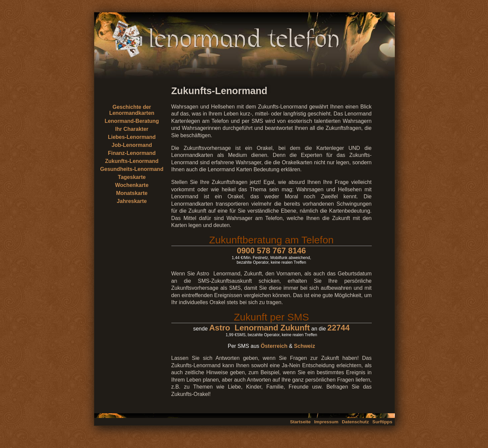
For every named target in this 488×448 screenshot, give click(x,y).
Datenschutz (356, 422)
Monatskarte (132, 193)
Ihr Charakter (132, 129)
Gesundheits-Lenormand (132, 169)
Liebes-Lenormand (132, 137)
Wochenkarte (132, 185)
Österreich (274, 346)
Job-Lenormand (132, 145)
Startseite (300, 422)
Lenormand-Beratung (132, 121)
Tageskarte (132, 177)
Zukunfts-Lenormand (132, 161)
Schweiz (304, 346)
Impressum (327, 422)
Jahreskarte (132, 201)
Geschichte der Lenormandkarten (132, 110)
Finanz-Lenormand (132, 153)
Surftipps (382, 422)
